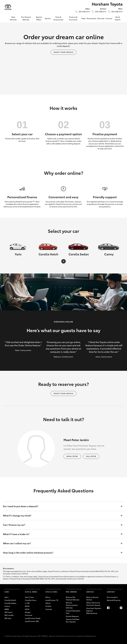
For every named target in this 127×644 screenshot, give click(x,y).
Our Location (112, 597)
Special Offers (39, 18)
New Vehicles (13, 18)
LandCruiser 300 (32, 621)
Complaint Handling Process (86, 636)
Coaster (49, 609)
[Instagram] (121, 608)
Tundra (48, 606)
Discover (101, 18)
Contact (109, 18)
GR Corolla (9, 615)
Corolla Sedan (10, 603)
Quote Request (72, 616)
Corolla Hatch (10, 600)
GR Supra (8, 612)
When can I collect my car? (61, 543)
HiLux (48, 597)
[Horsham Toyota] (8, 7)
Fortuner (29, 615)
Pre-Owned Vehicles (26, 18)
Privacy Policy (60, 636)
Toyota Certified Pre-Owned (72, 620)
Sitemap (52, 636)
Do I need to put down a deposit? (61, 506)
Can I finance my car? (61, 525)
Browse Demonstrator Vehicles (72, 605)
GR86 (7, 609)
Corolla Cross (31, 600)
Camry (7, 606)
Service (48, 18)
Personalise (91, 18)
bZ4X (27, 609)
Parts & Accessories (58, 18)
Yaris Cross (30, 597)
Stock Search (118, 18)
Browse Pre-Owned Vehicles (73, 598)
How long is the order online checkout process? (61, 553)
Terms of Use (70, 636)
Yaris (6, 597)
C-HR (27, 603)
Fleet (83, 18)
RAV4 (27, 606)
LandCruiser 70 (52, 600)
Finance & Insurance (73, 18)
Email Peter (72, 456)
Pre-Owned (71, 592)
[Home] (6, 18)
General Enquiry (114, 600)
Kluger (28, 612)
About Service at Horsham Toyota (93, 604)
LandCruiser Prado (33, 618)
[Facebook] (108, 608)
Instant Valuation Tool (73, 612)
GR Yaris (8, 618)
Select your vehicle (63, 52)
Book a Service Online (92, 598)
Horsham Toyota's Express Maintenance (94, 611)
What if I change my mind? (61, 516)
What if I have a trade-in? (61, 534)
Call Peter (91, 456)
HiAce (48, 603)
